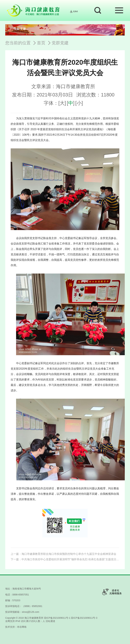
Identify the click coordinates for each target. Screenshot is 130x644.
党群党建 (60, 43)
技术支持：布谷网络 (16, 627)
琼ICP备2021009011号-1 (57, 618)
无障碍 (74, 11)
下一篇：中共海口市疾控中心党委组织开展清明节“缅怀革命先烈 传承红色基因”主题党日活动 (65, 559)
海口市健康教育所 (34, 618)
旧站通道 (50, 621)
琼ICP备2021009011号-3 (84, 618)
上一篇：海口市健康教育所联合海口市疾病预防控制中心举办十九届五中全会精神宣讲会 (63, 554)
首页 (41, 43)
